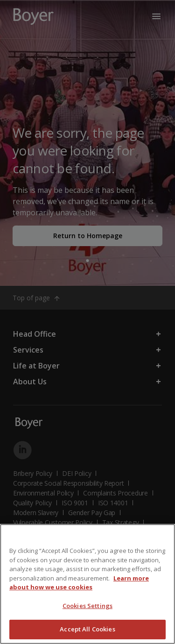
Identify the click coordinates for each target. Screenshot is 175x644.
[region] (87, 584)
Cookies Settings (87, 606)
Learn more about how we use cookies (79, 583)
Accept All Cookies (87, 629)
